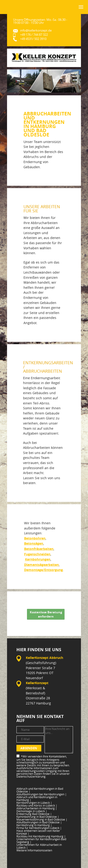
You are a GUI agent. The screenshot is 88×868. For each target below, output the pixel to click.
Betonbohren (34, 538)
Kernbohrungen (37, 559)
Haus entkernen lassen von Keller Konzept (38, 832)
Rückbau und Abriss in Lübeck (37, 805)
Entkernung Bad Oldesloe (34, 814)
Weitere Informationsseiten (34, 850)
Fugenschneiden (37, 554)
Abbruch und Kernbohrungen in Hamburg (37, 798)
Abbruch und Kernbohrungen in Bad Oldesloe (40, 790)
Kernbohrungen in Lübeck (34, 803)
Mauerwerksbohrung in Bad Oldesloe (42, 819)
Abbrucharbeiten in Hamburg (37, 808)
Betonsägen (33, 543)
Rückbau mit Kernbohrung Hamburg (41, 836)
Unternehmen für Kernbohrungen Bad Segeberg (41, 840)
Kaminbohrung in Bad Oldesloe (38, 817)
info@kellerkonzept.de (36, 30)
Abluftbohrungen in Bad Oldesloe (39, 822)
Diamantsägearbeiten (41, 565)
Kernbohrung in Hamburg (34, 825)
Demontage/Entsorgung (43, 570)
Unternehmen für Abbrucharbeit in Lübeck (39, 846)
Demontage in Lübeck (32, 811)
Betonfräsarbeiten (38, 549)
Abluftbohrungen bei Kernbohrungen (42, 794)
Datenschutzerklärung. (31, 776)
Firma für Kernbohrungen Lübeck (39, 828)
